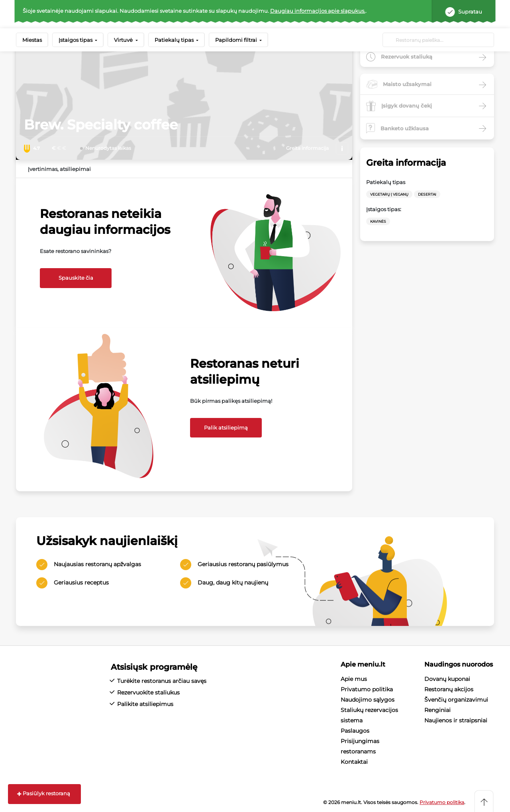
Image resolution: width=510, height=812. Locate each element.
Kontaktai (354, 762)
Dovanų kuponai (447, 679)
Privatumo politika (367, 689)
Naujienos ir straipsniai (456, 720)
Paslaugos (355, 731)
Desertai (427, 194)
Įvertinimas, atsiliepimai (59, 169)
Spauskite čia (76, 278)
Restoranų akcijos (449, 689)
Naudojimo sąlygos (368, 700)
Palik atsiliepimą (226, 428)
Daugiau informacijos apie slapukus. (318, 11)
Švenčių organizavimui (456, 700)
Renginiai (437, 710)
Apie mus (354, 679)
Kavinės (378, 221)
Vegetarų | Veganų (389, 194)
